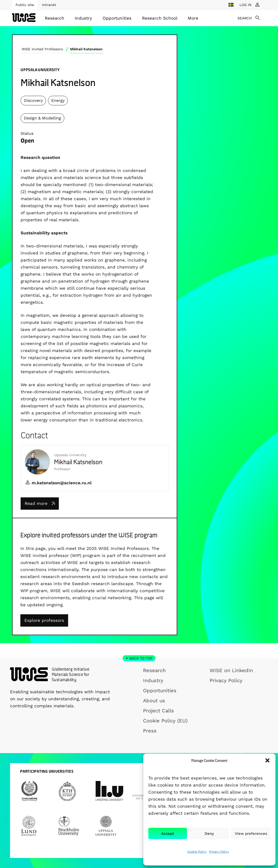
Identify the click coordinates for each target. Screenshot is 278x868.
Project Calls (158, 711)
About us (154, 701)
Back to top (141, 658)
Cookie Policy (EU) (165, 721)
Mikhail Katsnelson (86, 49)
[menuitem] (55, 18)
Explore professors (44, 620)
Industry (83, 18)
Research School (160, 18)
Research (55, 18)
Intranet (49, 5)
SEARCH (245, 18)
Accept (168, 834)
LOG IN (245, 5)
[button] (267, 760)
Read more (40, 503)
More (193, 18)
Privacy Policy (219, 852)
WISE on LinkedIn (231, 670)
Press (150, 731)
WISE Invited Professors (42, 49)
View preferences (251, 834)
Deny (209, 834)
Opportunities (117, 18)
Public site (25, 5)
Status (27, 133)
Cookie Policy (197, 852)
